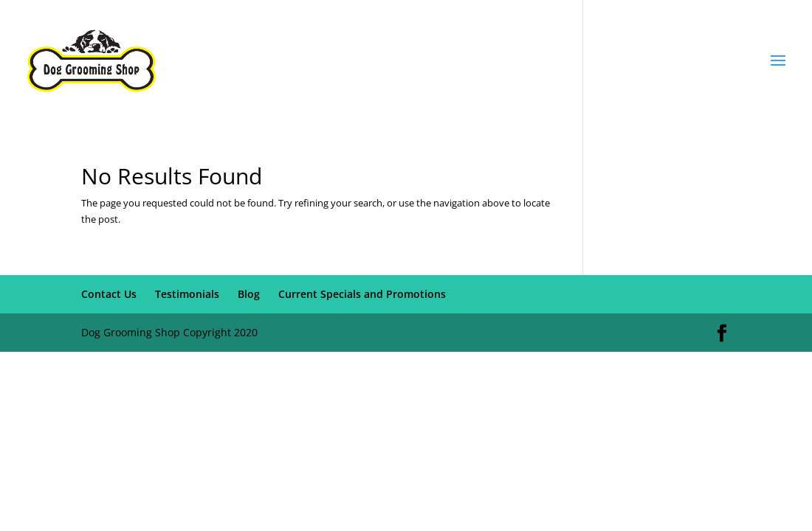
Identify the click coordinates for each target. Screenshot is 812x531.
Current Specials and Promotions (362, 294)
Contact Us (109, 294)
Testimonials (187, 294)
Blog (249, 294)
